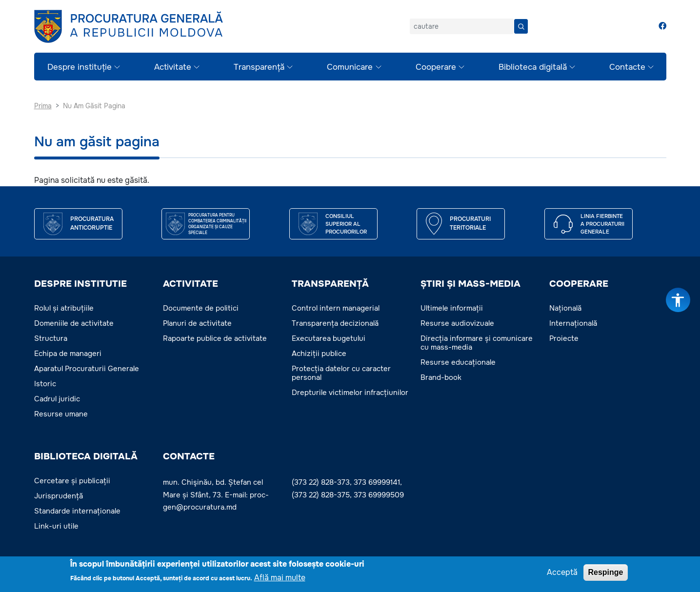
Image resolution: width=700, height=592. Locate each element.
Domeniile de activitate (74, 323)
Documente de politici (201, 308)
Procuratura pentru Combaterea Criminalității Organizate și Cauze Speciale (217, 224)
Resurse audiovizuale (457, 323)
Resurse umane (61, 414)
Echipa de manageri (68, 354)
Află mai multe (280, 578)
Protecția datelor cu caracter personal (341, 373)
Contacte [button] (189, 456)
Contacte (627, 67)
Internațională (573, 323)
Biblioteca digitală (533, 67)
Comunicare (350, 67)
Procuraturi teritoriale (470, 223)
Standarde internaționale (77, 511)
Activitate (173, 67)
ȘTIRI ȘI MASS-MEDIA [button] (470, 284)
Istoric (45, 384)
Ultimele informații (452, 308)
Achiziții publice (319, 354)
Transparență (259, 67)
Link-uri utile (56, 526)
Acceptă (562, 572)
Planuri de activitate (197, 323)
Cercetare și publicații (72, 481)
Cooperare (436, 67)
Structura (51, 338)
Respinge (605, 572)
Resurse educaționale (458, 362)
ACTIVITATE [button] (190, 284)
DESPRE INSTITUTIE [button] (80, 284)
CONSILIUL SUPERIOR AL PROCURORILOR (346, 224)
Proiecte (564, 338)
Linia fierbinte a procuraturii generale (602, 224)
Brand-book (441, 377)
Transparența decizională (335, 323)
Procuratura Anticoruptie (92, 223)
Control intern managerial (336, 308)
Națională (565, 308)
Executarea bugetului (329, 338)
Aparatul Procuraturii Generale (87, 369)
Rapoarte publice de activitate (215, 338)
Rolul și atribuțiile (64, 308)
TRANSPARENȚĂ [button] (330, 284)
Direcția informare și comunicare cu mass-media (477, 343)
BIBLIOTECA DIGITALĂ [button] (86, 456)
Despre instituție (80, 67)
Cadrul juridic (57, 399)
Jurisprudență (59, 496)
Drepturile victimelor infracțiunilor (350, 393)
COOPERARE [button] (579, 284)
